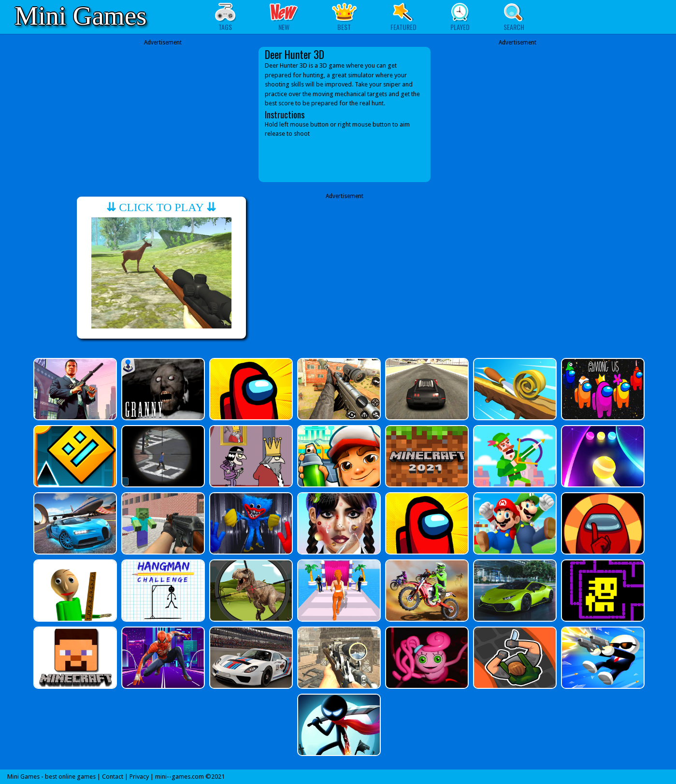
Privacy (139, 777)
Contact (113, 777)
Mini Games (80, 16)
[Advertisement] (163, 107)
